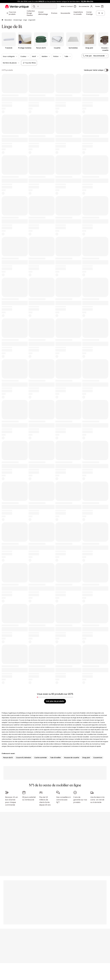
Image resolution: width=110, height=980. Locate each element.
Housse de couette (72, 758)
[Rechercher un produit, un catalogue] (34, 6)
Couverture (98, 758)
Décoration (8, 20)
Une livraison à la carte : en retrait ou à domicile (97, 800)
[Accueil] (2, 20)
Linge (25, 20)
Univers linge (18, 20)
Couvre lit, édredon (24, 758)
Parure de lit (8, 758)
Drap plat (86, 758)
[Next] (105, 41)
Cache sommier (41, 758)
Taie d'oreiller (55, 758)
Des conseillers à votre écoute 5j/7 (63, 800)
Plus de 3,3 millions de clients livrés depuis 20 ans (45, 801)
